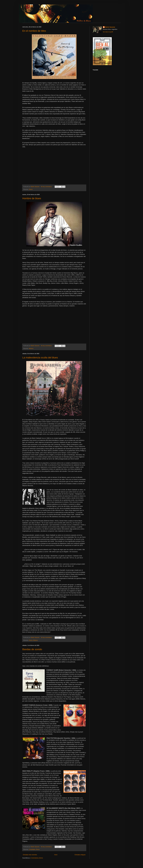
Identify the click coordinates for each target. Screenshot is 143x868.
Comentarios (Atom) (37, 858)
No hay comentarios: (47, 187)
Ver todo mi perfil (108, 32)
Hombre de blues (32, 198)
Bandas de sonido (32, 649)
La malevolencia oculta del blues (40, 358)
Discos (31, 189)
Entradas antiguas (80, 855)
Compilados (32, 849)
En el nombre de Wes (34, 31)
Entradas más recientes (30, 855)
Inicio (56, 855)
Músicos (31, 348)
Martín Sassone (110, 27)
